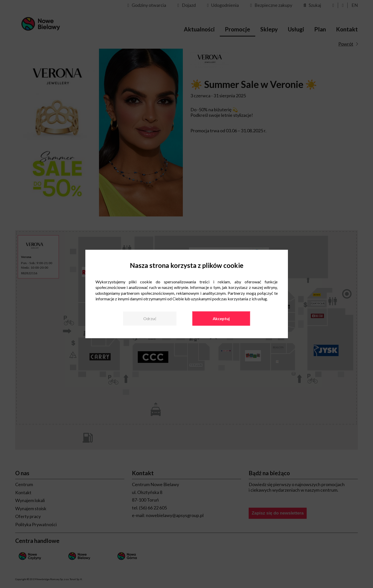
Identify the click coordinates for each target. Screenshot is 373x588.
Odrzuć (150, 318)
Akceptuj (221, 318)
